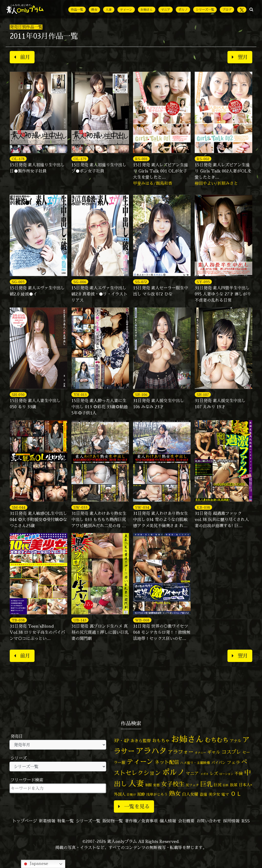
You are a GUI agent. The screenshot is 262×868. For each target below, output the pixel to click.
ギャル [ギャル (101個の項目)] (214, 752)
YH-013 (80, 395)
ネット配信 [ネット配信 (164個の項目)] (167, 762)
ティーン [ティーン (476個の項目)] (140, 762)
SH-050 (18, 395)
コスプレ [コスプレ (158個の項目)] (231, 752)
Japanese (35, 864)
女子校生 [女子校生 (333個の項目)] (173, 784)
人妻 (109, 10)
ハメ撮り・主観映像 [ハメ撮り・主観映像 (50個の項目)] (195, 763)
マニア (166, 10)
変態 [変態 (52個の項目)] (156, 785)
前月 (22, 57)
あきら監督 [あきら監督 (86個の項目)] (141, 741)
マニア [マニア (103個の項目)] (192, 773)
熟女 (94, 10)
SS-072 (141, 282)
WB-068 (142, 620)
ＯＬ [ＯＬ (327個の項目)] (236, 793)
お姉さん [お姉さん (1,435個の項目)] (187, 739)
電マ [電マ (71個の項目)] (225, 794)
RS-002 (203, 159)
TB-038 (18, 620)
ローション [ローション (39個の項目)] (226, 774)
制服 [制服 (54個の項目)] (148, 785)
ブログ (227, 10)
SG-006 (80, 282)
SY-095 (203, 282)
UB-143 (80, 620)
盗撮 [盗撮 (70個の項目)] (203, 794)
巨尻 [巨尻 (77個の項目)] (218, 785)
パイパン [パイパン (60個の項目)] (219, 763)
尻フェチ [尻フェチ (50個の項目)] (192, 785)
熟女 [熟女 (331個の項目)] (175, 793)
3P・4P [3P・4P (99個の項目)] (122, 741)
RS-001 (141, 159)
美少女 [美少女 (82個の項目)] (214, 794)
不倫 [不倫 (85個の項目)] (239, 773)
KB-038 (203, 507)
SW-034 (142, 507)
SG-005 (18, 282)
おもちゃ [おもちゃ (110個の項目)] (161, 741)
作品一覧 (77, 10)
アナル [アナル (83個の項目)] (236, 741)
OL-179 (80, 159)
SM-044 (19, 507)
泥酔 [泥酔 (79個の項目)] (141, 794)
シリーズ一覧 (205, 10)
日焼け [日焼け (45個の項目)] (131, 795)
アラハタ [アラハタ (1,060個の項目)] (151, 751)
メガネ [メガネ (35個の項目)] (204, 774)
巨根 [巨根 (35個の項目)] (226, 785)
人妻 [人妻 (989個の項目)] (136, 783)
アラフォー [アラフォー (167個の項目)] (181, 752)
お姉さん (147, 10)
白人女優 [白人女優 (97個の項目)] (190, 794)
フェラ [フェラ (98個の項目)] (233, 762)
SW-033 (80, 507)
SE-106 (141, 395)
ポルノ (183, 10)
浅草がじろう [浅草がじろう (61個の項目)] (157, 794)
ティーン (126, 10)
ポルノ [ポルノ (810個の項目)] (173, 772)
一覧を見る (134, 806)
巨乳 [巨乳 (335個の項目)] (206, 784)
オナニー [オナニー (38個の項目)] (200, 753)
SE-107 (203, 395)
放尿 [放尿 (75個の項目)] (234, 785)
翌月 (240, 57)
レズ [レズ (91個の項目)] (214, 773)
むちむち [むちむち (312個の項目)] (217, 740)
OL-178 (18, 159)
